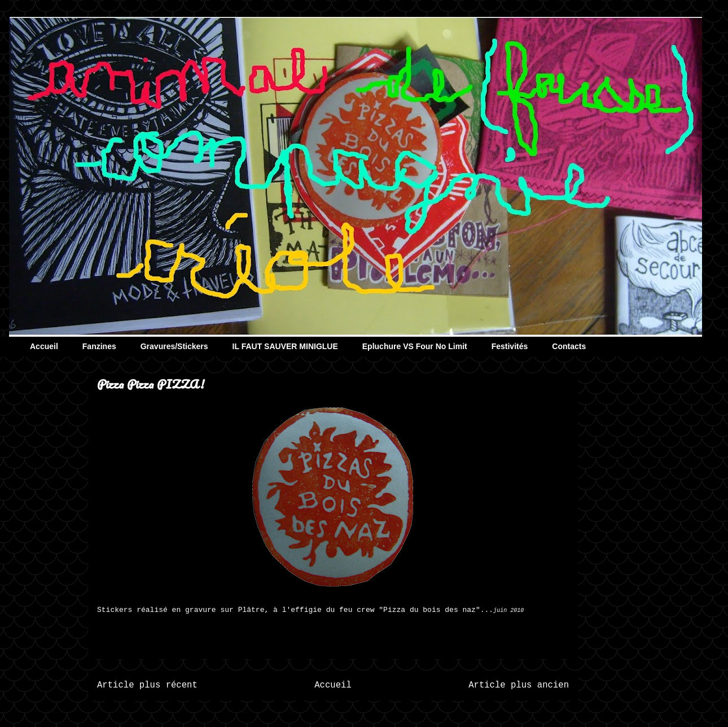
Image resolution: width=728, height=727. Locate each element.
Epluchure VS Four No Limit (415, 346)
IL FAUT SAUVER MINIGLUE (285, 346)
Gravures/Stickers (174, 346)
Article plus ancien (519, 685)
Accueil (44, 346)
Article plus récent (147, 685)
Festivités (510, 346)
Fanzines (99, 346)
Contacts (569, 346)
